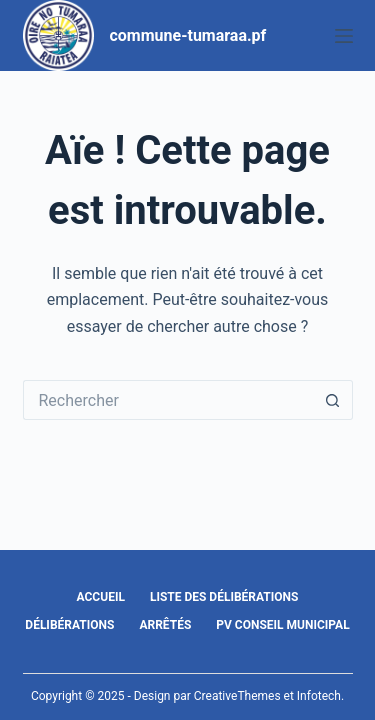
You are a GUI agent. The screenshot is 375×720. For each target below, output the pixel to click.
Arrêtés (165, 625)
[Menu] (344, 36)
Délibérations (69, 625)
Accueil (101, 597)
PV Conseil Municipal (282, 625)
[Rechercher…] (168, 400)
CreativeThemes (237, 696)
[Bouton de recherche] (333, 400)
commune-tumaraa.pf (188, 35)
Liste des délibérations (224, 597)
